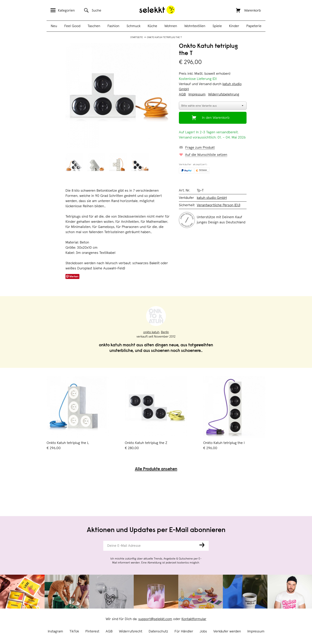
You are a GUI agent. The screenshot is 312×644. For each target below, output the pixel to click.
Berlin (165, 332)
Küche (152, 26)
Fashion (113, 26)
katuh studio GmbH (212, 198)
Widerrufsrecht (131, 631)
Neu (54, 26)
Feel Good (72, 26)
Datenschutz (158, 631)
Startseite (137, 37)
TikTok (74, 631)
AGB (109, 631)
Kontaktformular (194, 619)
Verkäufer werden (227, 631)
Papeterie (254, 26)
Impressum (256, 631)
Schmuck (134, 26)
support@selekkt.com (155, 619)
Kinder (234, 26)
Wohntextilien (195, 26)
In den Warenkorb (216, 118)
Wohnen (171, 26)
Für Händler (184, 631)
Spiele (217, 26)
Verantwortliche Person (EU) (218, 205)
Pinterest (92, 631)
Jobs (203, 631)
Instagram (55, 631)
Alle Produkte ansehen (156, 469)
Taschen (94, 26)
